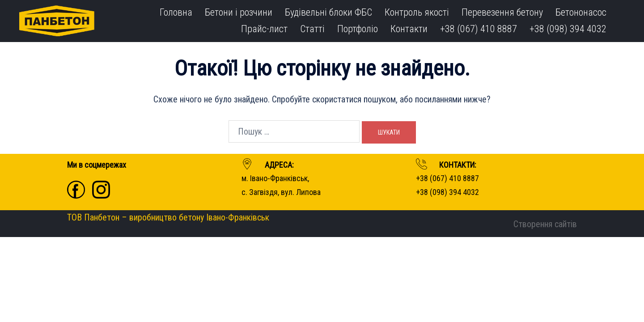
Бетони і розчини (239, 12)
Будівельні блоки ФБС (328, 12)
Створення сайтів (545, 224)
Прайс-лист (264, 29)
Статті (312, 29)
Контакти (409, 29)
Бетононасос (581, 12)
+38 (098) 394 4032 (568, 29)
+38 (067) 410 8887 (479, 29)
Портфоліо (358, 29)
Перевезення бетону (502, 12)
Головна (176, 12)
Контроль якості (417, 12)
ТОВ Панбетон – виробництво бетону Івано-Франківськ (168, 217)
